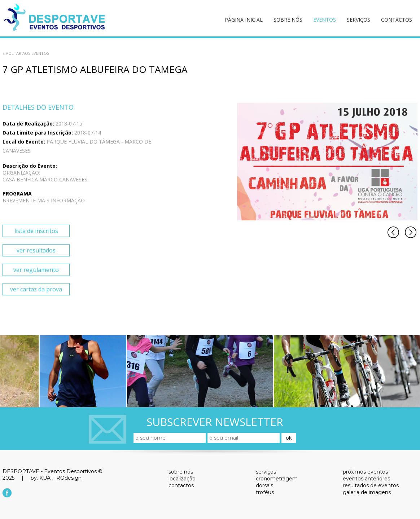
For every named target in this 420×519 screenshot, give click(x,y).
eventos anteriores (366, 479)
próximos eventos (365, 472)
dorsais (264, 485)
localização (182, 479)
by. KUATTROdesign (56, 478)
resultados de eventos (371, 485)
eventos (325, 20)
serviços (358, 20)
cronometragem (277, 479)
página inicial (244, 20)
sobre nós (288, 20)
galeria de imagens (367, 492)
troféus (265, 492)
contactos (397, 20)
